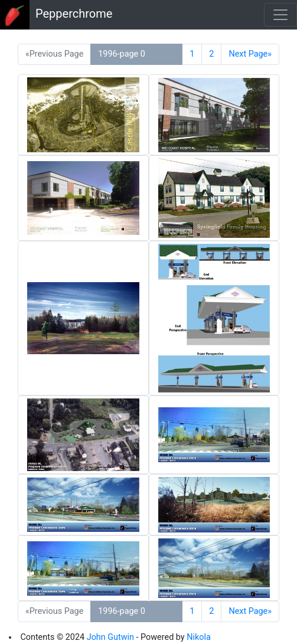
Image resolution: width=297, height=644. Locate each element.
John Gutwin (110, 637)
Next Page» (250, 54)
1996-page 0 (122, 54)
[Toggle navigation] (280, 15)
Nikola (199, 637)
